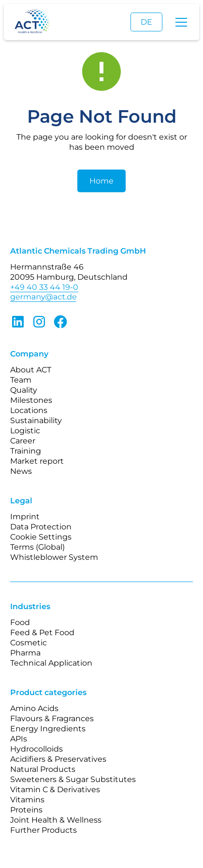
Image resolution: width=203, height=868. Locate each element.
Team (21, 380)
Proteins (26, 810)
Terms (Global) (37, 547)
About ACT (31, 370)
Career (23, 441)
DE (146, 22)
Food (20, 622)
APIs (19, 739)
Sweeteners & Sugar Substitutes (73, 779)
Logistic (25, 431)
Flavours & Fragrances (52, 719)
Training (26, 451)
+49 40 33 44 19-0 (44, 287)
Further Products (43, 830)
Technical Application (51, 663)
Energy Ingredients (48, 729)
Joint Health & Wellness (56, 820)
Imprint (25, 517)
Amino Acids (34, 708)
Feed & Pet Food (42, 633)
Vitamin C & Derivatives (55, 790)
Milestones (31, 400)
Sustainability (36, 420)
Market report (37, 461)
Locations (29, 410)
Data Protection (41, 527)
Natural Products (43, 769)
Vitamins (27, 800)
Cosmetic (29, 643)
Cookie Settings (41, 537)
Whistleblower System (54, 557)
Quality (24, 390)
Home (101, 181)
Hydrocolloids (36, 749)
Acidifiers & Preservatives (58, 759)
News (21, 471)
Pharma (25, 653)
